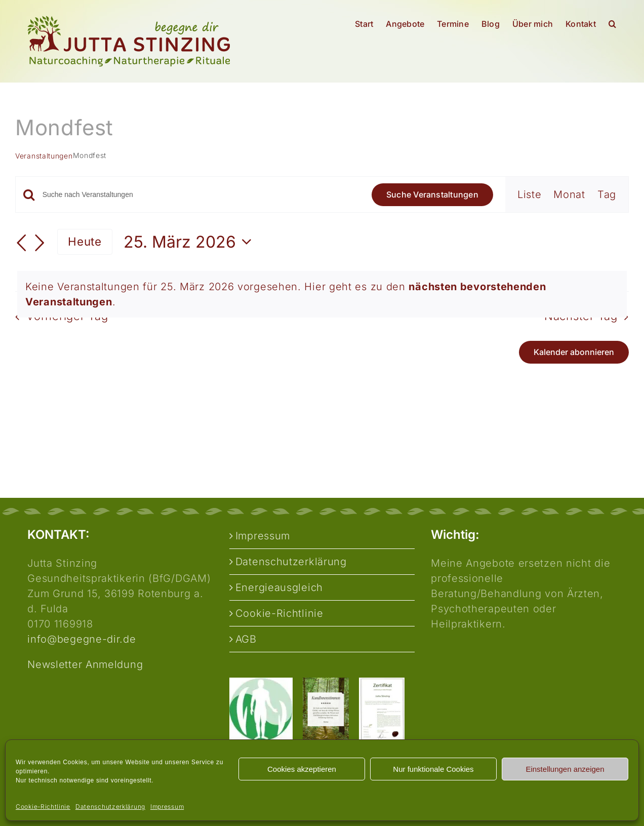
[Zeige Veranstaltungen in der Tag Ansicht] (607, 194)
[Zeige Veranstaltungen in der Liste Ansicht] (530, 194)
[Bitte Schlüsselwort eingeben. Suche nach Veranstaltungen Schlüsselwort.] (201, 195)
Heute (85, 241)
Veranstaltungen (44, 156)
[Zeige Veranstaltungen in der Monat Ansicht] (569, 194)
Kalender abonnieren (574, 352)
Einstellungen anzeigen (565, 769)
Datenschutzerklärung (110, 807)
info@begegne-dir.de (82, 639)
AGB (246, 639)
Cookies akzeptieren (302, 769)
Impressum (167, 807)
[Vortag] (21, 243)
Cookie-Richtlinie (43, 807)
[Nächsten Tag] (40, 243)
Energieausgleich (279, 587)
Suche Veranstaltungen (432, 194)
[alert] (322, 294)
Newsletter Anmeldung (85, 664)
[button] (612, 24)
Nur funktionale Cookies (433, 769)
